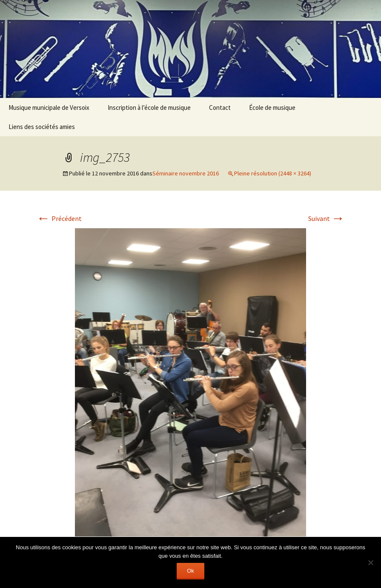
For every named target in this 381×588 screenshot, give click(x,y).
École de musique (272, 108)
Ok (190, 571)
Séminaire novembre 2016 (186, 173)
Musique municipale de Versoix (49, 108)
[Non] (370, 562)
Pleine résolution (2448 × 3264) (273, 173)
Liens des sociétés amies (42, 127)
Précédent (59, 218)
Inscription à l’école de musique (149, 108)
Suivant (327, 218)
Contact (220, 108)
